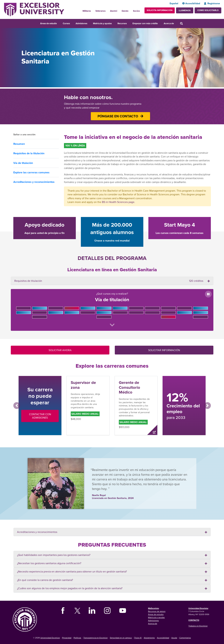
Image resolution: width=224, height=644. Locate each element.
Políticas (77, 638)
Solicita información (160, 10)
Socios (136, 11)
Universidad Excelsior (198, 608)
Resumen (19, 144)
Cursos (66, 23)
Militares (87, 11)
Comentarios (185, 638)
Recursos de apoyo (157, 611)
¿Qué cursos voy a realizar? (112, 309)
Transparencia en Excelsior (96, 638)
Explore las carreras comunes (31, 172)
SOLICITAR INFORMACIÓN (164, 350)
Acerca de (169, 23)
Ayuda (174, 638)
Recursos (122, 23)
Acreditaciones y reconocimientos (34, 182)
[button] (17, 406)
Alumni (114, 11)
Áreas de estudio (49, 23)
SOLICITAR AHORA (60, 350)
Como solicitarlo (208, 10)
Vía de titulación (23, 163)
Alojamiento (149, 638)
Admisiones (81, 23)
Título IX (138, 638)
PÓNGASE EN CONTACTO (120, 116)
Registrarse (212, 3)
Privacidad (67, 638)
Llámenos (185, 10)
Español (174, 3)
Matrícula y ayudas (102, 23)
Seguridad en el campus (121, 638)
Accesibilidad (191, 3)
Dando (125, 11)
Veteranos (100, 11)
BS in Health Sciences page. (118, 202)
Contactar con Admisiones (40, 416)
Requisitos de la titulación (29, 153)
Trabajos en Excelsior (198, 626)
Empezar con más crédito (145, 23)
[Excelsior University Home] (34, 9)
